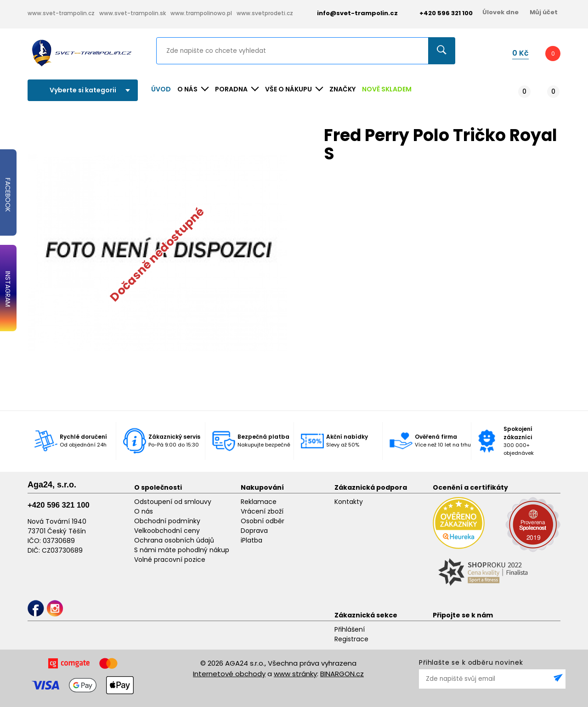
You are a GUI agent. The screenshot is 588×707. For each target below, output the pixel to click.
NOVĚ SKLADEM (387, 89)
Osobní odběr (263, 521)
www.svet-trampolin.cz (61, 13)
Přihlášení (350, 629)
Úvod (161, 89)
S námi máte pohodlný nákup (182, 550)
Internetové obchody (229, 674)
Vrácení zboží (262, 511)
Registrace (351, 639)
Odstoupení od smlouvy (173, 502)
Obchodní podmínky (167, 521)
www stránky (295, 674)
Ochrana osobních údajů (174, 540)
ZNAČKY (342, 89)
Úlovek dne (500, 12)
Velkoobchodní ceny (167, 531)
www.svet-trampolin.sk (133, 13)
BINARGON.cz (342, 674)
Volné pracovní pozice (170, 560)
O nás (144, 511)
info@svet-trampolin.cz (351, 13)
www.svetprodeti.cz (265, 13)
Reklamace (259, 502)
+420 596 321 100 (59, 505)
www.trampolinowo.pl (201, 13)
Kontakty (349, 502)
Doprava (254, 531)
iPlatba (252, 540)
